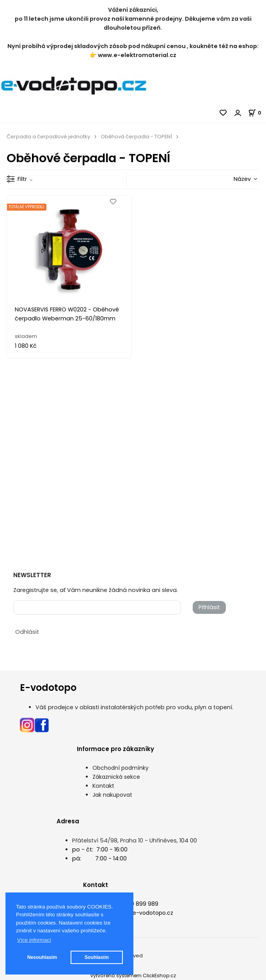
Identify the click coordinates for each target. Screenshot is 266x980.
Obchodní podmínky (121, 768)
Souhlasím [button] (97, 957)
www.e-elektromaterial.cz (137, 55)
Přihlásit (209, 607)
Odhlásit (27, 632)
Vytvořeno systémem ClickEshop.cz (133, 976)
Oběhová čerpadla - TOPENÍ (136, 137)
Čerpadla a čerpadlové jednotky (48, 137)
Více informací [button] (34, 940)
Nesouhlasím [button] (42, 957)
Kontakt (103, 786)
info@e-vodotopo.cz (145, 913)
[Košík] (257, 113)
